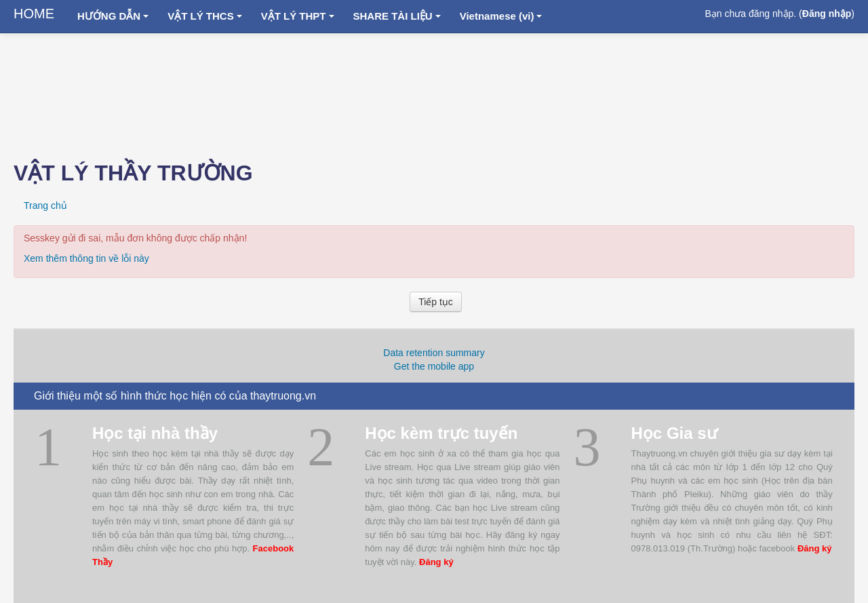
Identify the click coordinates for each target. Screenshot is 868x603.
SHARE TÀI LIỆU (397, 16)
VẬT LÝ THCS (205, 16)
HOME (34, 14)
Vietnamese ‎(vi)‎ (501, 16)
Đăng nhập (827, 14)
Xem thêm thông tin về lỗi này (86, 258)
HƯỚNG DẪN (113, 16)
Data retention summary (434, 353)
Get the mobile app (434, 366)
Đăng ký (436, 562)
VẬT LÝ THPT (298, 16)
